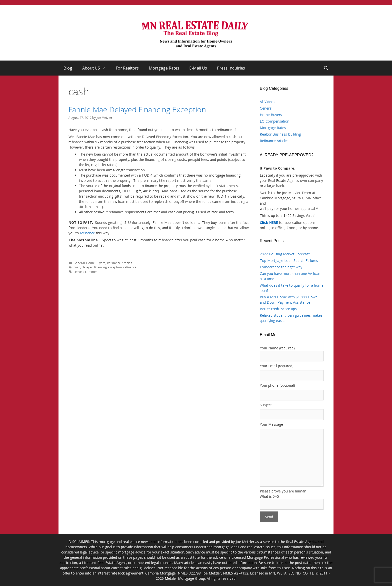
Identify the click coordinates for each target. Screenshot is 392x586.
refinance (87, 233)
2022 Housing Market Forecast (285, 254)
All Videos (267, 102)
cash (77, 267)
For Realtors (127, 68)
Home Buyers (96, 263)
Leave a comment (86, 272)
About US (96, 68)
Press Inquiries (231, 68)
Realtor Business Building (280, 134)
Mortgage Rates (164, 68)
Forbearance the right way (281, 267)
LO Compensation (274, 121)
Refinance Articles (120, 263)
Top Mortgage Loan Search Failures (289, 260)
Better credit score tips (278, 309)
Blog (68, 68)
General (79, 263)
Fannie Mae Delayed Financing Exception (137, 109)
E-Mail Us (198, 68)
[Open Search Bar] (326, 68)
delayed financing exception (102, 267)
